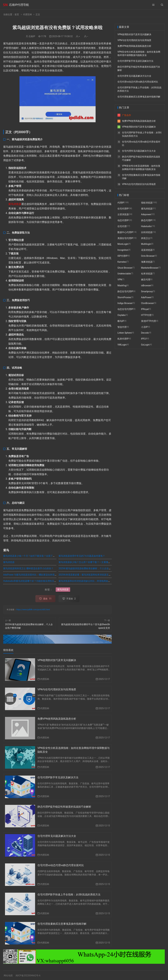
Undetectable (124, 274)
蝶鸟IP (121, 321)
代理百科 (28, 14)
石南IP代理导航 (19, 5)
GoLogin (145, 345)
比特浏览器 (147, 232)
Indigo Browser (125, 303)
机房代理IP (123, 339)
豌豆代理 (146, 280)
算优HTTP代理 (148, 321)
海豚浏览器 (147, 262)
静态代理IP (147, 220)
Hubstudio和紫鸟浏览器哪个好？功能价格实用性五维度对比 (33, 581)
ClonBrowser (147, 303)
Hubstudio (146, 226)
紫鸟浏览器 (15, 204)
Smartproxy (147, 291)
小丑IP (144, 327)
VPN (120, 280)
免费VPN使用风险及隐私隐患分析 (57, 719)
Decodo (145, 333)
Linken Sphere (125, 333)
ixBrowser (146, 285)
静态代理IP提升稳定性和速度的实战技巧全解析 (64, 807)
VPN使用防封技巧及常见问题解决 (57, 660)
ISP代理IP (122, 256)
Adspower (146, 214)
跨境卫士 (146, 238)
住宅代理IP (123, 209)
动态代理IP (123, 220)
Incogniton (123, 250)
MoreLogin (123, 244)
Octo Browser (148, 256)
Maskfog (122, 285)
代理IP (121, 203)
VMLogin (122, 345)
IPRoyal (145, 309)
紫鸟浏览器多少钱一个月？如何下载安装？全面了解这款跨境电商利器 (38, 556)
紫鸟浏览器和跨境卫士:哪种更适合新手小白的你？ (28, 568)
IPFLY (144, 339)
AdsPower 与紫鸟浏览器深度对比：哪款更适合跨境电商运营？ (35, 575)
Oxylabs (121, 315)
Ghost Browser (125, 268)
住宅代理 (122, 226)
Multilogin (146, 244)
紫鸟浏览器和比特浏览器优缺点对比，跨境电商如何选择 (87, 581)
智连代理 (122, 327)
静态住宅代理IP (125, 291)
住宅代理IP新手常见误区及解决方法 (58, 777)
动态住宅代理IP (125, 309)
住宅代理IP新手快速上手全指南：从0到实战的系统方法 (69, 895)
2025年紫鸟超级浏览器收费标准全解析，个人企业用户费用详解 (90, 568)
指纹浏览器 (147, 203)
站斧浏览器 (147, 274)
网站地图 (8, 975)
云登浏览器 (123, 214)
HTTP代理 (146, 315)
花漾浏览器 (147, 250)
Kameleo (122, 262)
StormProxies (124, 297)
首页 (17, 14)
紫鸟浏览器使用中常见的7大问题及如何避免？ (82, 556)
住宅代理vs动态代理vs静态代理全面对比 (61, 865)
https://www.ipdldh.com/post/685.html (33, 610)
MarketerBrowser (150, 268)
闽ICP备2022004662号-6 (28, 975)
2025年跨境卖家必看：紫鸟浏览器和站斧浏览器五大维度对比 (89, 575)
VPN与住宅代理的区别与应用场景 (57, 689)
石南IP (32, 36)
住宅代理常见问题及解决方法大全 (57, 836)
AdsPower (146, 297)
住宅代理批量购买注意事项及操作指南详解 (62, 924)
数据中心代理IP (125, 232)
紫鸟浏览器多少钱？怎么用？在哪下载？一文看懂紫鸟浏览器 (89, 562)
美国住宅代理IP (125, 238)
